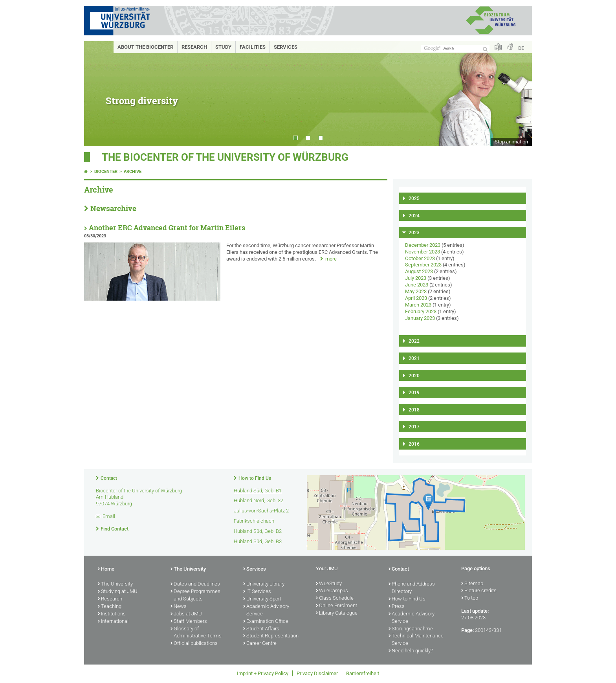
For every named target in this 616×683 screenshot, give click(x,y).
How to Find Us (255, 478)
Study (223, 47)
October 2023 (420, 258)
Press (397, 607)
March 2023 (418, 305)
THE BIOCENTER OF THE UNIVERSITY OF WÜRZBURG (225, 157)
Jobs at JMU (186, 614)
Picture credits (479, 591)
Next (518, 94)
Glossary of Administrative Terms (196, 633)
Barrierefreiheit (363, 673)
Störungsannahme (411, 629)
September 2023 (423, 265)
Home (106, 569)
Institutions (112, 614)
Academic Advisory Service (266, 610)
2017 (414, 427)
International (113, 622)
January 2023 (420, 318)
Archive (133, 172)
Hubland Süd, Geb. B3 (258, 541)
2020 (414, 376)
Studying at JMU (118, 592)
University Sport (262, 599)
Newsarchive (113, 208)
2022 (414, 341)
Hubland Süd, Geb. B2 (258, 531)
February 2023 (421, 311)
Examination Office (266, 622)
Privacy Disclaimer (317, 673)
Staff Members (189, 622)
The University (115, 584)
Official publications (194, 644)
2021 (414, 358)
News (179, 607)
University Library (264, 584)
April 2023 (416, 298)
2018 (414, 410)
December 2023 (423, 245)
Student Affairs (261, 629)
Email (109, 516)
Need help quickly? (411, 651)
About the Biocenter (145, 47)
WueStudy (329, 584)
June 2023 (417, 285)
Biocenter (106, 172)
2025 (414, 198)
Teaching (110, 607)
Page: (467, 630)
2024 (414, 216)
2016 (414, 444)
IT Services (257, 592)
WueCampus (332, 591)
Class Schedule (335, 599)
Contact (109, 478)
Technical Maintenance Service (416, 640)
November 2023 (423, 252)
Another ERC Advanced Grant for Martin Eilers (167, 228)
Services (286, 47)
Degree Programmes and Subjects (195, 596)
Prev (98, 94)
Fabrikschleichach (254, 521)
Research (194, 47)
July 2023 (416, 278)
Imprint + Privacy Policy (263, 673)
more (331, 259)
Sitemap (472, 584)
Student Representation (271, 636)
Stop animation (511, 142)
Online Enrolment (336, 606)
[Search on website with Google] (455, 49)
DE (521, 48)
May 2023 (416, 291)
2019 (414, 393)
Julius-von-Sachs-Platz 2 (261, 511)
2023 (414, 233)
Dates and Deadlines (195, 584)
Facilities (253, 47)
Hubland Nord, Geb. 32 (258, 500)
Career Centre (260, 644)
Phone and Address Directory (412, 588)
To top (470, 599)
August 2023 (419, 271)
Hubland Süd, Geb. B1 (258, 491)
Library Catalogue (337, 613)
